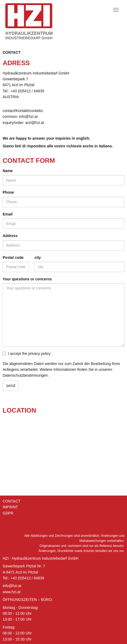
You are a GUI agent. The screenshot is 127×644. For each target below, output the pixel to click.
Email (8, 214)
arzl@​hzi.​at (35, 123)
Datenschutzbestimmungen (25, 375)
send (11, 386)
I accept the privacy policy (27, 354)
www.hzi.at (12, 592)
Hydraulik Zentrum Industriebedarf (36, 21)
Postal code (13, 257)
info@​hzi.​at (28, 117)
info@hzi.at (12, 586)
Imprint (10, 507)
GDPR (8, 513)
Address (10, 236)
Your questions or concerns (27, 279)
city (38, 257)
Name (8, 171)
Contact (12, 52)
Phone (8, 192)
